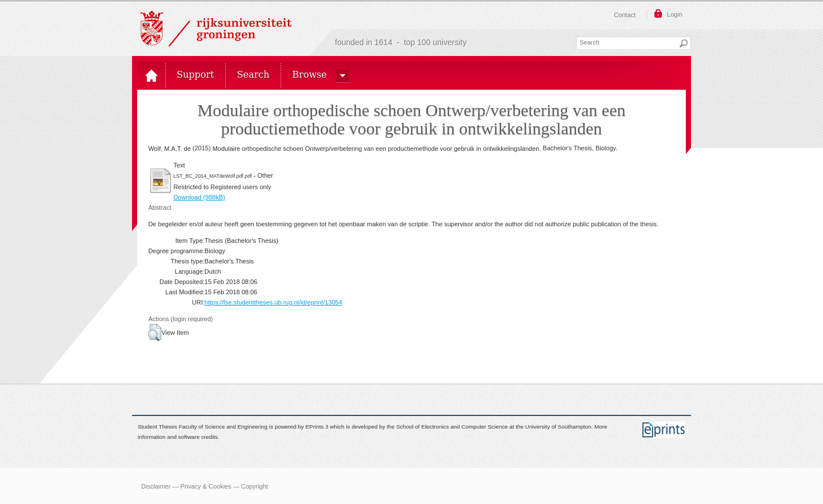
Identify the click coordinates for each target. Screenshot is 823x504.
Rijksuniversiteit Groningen (216, 29)
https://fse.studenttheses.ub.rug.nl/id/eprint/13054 (273, 302)
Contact (625, 15)
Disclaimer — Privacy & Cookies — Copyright (205, 486)
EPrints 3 (317, 427)
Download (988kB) (199, 197)
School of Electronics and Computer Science (452, 427)
